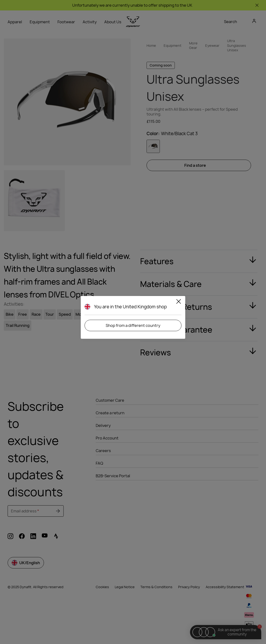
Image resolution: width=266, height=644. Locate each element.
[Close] (179, 302)
